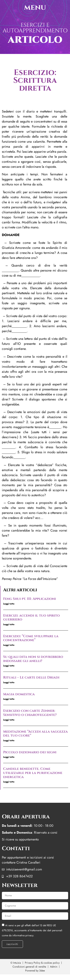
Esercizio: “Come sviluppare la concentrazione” (31, 638)
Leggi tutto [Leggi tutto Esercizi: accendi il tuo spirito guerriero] (9, 624)
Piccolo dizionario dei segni (30, 752)
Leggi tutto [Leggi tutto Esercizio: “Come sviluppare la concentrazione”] (9, 645)
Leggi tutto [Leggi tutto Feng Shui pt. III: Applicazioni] (9, 604)
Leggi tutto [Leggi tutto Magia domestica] (9, 699)
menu (35, 7)
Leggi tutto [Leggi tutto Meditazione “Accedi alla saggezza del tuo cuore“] (9, 740)
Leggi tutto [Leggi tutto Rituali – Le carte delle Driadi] (9, 682)
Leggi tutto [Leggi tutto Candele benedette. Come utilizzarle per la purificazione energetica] (9, 782)
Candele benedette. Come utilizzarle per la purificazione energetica (33, 773)
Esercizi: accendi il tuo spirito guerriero (31, 618)
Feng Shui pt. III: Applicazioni (29, 599)
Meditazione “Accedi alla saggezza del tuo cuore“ (35, 734)
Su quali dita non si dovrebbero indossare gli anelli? (33, 659)
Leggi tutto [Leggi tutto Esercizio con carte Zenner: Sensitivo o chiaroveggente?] (9, 720)
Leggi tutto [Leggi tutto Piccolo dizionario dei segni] (9, 757)
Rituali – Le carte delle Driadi (31, 677)
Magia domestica (19, 694)
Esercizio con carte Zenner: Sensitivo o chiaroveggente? (30, 713)
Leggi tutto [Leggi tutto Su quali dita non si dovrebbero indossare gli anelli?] (9, 666)
